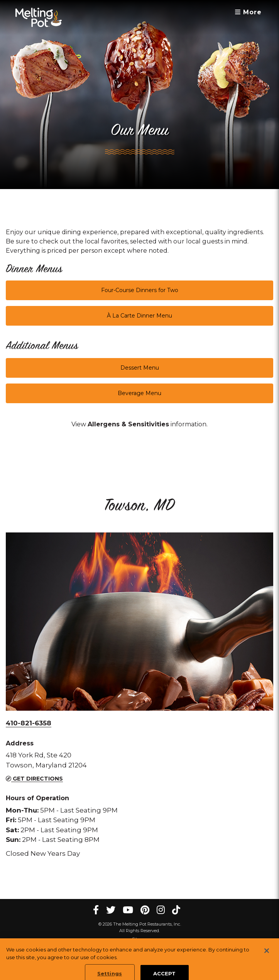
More (248, 12)
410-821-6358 (29, 723)
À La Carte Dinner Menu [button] (139, 316)
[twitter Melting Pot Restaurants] (111, 910)
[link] (128, 424)
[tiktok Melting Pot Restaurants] (176, 910)
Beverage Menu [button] (139, 393)
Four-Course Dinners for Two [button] (140, 290)
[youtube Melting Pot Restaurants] (128, 910)
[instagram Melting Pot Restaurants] (161, 910)
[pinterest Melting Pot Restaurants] (145, 910)
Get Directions (34, 779)
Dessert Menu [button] (140, 368)
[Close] (267, 955)
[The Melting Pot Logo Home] (39, 17)
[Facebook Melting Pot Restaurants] (96, 910)
